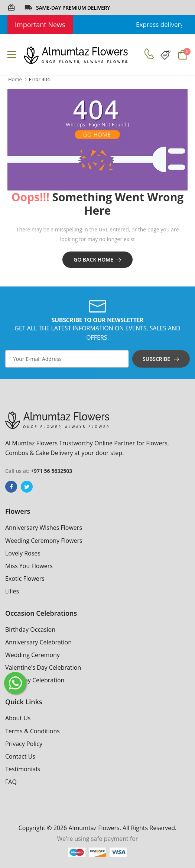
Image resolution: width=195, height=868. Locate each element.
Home (15, 79)
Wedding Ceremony (32, 655)
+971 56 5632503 (51, 471)
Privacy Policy (24, 744)
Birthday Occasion (30, 630)
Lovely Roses (23, 553)
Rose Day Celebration (35, 680)
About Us (18, 718)
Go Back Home (93, 260)
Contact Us (20, 756)
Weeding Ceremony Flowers (44, 541)
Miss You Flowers (29, 566)
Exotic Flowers (25, 579)
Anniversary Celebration (38, 642)
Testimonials (23, 769)
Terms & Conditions (32, 731)
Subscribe (156, 359)
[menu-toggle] (12, 55)
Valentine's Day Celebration (43, 667)
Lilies (12, 591)
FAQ (11, 782)
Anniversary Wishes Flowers (44, 528)
